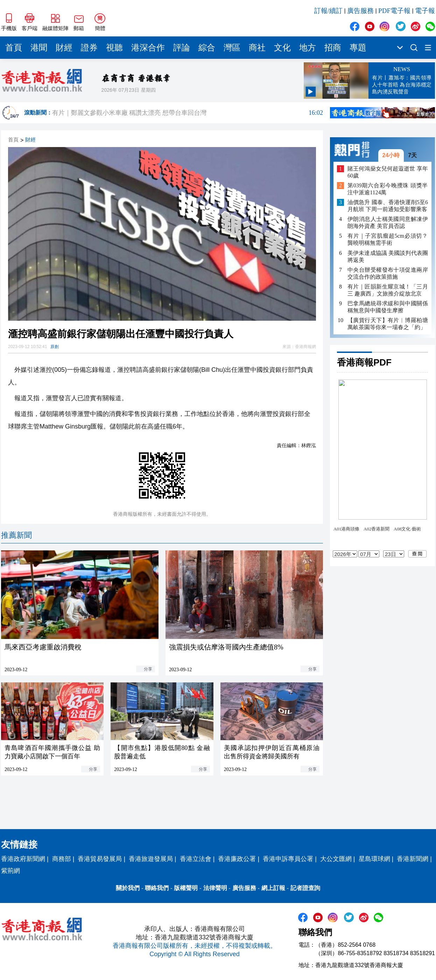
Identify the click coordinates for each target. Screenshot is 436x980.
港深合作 (148, 48)
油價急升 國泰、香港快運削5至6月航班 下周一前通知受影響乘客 (388, 206)
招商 (333, 48)
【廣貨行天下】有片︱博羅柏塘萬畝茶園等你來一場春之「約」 (388, 324)
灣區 (232, 48)
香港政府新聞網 (23, 859)
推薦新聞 (16, 535)
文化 (282, 48)
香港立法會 (196, 859)
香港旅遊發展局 (151, 859)
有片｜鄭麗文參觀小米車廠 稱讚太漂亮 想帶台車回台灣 (188, 113)
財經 (64, 48)
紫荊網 (10, 871)
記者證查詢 (305, 888)
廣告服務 (360, 11)
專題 (358, 48)
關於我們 (128, 888)
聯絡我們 (157, 888)
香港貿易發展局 (100, 859)
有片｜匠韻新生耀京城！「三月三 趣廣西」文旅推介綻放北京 (388, 290)
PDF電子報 (394, 11)
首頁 (14, 48)
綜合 (207, 48)
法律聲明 (215, 888)
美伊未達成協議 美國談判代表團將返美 (388, 256)
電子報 (425, 11)
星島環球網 (374, 859)
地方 (308, 48)
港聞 (39, 48)
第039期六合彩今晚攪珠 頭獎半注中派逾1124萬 (388, 189)
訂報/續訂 (328, 11)
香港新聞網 (413, 859)
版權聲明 (186, 888)
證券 (89, 48)
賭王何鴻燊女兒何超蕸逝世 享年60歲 (388, 172)
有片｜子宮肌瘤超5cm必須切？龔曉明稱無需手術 (388, 239)
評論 (182, 48)
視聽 (114, 48)
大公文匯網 (336, 859)
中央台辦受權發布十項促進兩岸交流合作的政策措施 (388, 273)
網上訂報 (273, 888)
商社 (257, 48)
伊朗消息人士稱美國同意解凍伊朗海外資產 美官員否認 (388, 223)
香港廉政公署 (237, 859)
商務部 (62, 859)
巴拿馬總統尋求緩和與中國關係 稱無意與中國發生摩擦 (388, 307)
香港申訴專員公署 (288, 859)
